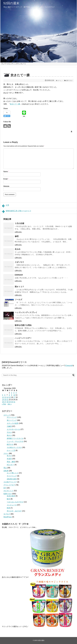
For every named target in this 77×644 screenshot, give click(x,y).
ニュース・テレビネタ (15, 441)
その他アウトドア (10, 482)
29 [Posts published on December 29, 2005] (10, 402)
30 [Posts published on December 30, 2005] (12, 402)
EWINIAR (19, 275)
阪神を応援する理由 (23, 325)
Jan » (10, 404)
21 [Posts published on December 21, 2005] (8, 400)
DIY (5, 488)
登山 (5, 468)
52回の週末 (11, 3)
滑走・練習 (11, 462)
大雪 (6, 206)
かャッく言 (11, 450)
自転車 (6, 471)
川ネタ (9, 432)
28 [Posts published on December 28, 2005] (8, 402)
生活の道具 (11, 496)
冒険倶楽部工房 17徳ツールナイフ (17, 211)
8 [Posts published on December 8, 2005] (9, 395)
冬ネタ (9, 456)
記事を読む (18, 232)
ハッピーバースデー (23, 338)
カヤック (7, 415)
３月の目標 (19, 223)
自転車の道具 (12, 479)
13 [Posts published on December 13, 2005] (5, 397)
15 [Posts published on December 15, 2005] (10, 397)
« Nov (4, 404)
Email (6, 179)
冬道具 (9, 459)
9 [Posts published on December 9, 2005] (12, 395)
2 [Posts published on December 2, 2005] (12, 393)
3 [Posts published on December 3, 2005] (14, 393)
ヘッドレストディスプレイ (26, 312)
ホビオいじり (8, 491)
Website (6, 186)
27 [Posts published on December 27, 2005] (5, 402)
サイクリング (12, 476)
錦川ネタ (10, 444)
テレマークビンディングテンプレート (14, 64)
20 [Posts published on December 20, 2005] (5, 400)
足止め (18, 249)
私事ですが (8, 494)
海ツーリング (12, 420)
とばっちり (19, 262)
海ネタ (9, 435)
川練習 (9, 426)
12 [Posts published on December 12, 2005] (3, 397)
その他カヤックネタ (14, 447)
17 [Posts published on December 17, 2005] (14, 397)
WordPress (8, 517)
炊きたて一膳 (15, 104)
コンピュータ (12, 505)
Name (6, 172)
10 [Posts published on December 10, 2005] (14, 395)
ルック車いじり (13, 473)
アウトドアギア (9, 485)
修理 (17, 236)
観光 (8, 499)
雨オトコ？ (19, 287)
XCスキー (10, 465)
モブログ (7, 514)
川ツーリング (12, 417)
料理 (8, 508)
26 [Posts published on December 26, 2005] (3, 402)
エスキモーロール (13, 429)
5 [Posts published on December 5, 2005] (3, 395)
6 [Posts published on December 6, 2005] (5, 395)
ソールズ (19, 300)
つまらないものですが (15, 502)
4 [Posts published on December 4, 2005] (16, 393)
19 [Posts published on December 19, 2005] (3, 400)
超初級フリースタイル (15, 438)
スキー (6, 453)
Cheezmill (69, 366)
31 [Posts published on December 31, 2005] (14, 402)
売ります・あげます (14, 511)
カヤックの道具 (13, 423)
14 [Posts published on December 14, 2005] (8, 397)
